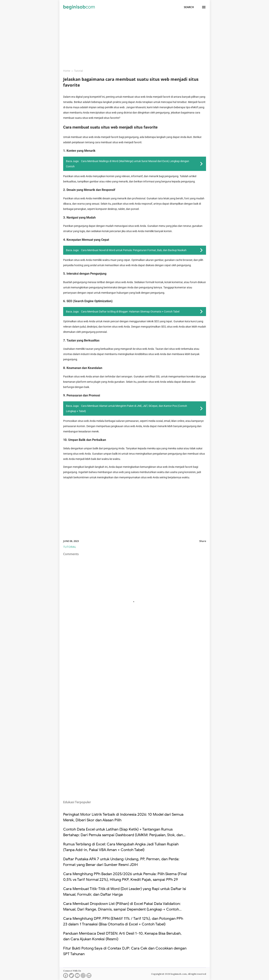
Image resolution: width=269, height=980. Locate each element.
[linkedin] (89, 976)
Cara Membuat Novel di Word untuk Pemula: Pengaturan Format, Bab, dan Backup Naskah (134, 250)
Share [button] (203, 541)
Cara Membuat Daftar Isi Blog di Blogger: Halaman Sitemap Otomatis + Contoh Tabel (130, 312)
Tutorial (70, 547)
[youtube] (77, 976)
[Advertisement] (135, 39)
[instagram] (83, 976)
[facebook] (66, 976)
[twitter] (71, 976)
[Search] (189, 7)
